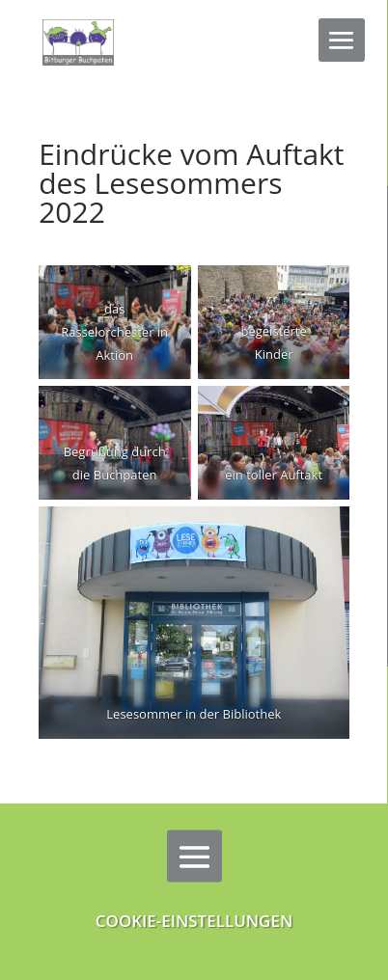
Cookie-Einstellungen (194, 921)
